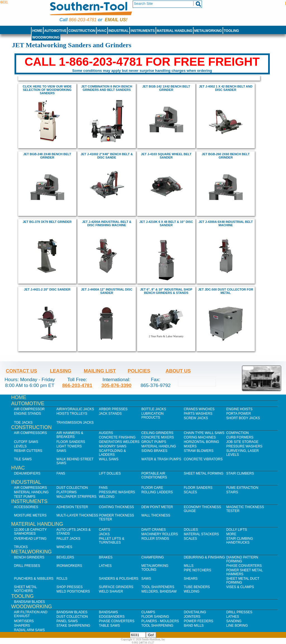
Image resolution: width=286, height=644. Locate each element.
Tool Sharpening (157, 626)
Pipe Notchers (197, 570)
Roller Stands (155, 539)
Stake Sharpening (73, 626)
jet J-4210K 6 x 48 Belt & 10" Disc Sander (166, 223)
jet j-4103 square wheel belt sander (166, 156)
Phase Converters (244, 566)
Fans (61, 473)
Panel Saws (67, 621)
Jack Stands (110, 414)
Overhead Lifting (30, 539)
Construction (82, 31)
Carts (104, 530)
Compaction (237, 433)
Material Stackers (201, 534)
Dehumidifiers (27, 473)
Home (37, 31)
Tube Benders (197, 587)
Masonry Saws (113, 446)
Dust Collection (72, 488)
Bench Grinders (29, 557)
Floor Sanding (155, 617)
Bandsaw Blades (29, 602)
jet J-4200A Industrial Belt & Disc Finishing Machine (107, 223)
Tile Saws (23, 459)
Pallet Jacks (68, 539)
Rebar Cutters (28, 451)
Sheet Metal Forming (204, 473)
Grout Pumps (154, 442)
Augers (106, 433)
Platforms (66, 492)
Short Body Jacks (243, 418)
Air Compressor (29, 409)
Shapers (22, 626)
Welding (107, 497)
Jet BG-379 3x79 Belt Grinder (47, 222)
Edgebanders (112, 617)
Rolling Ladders (157, 492)
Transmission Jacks (75, 423)
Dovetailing (195, 612)
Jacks (104, 534)
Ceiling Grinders (157, 433)
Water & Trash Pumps (161, 459)
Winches (64, 547)
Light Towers (69, 446)
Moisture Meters (30, 515)
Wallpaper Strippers (76, 497)
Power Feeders (198, 621)
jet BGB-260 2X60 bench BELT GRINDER (226, 156)
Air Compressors (30, 433)
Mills (189, 566)
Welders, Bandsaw (159, 591)
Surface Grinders (116, 587)
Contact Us (22, 371)
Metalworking (208, 31)
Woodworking (46, 37)
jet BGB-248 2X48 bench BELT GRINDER (47, 156)
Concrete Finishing (117, 437)
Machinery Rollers (160, 534)
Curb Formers (240, 437)
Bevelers (65, 557)
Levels (20, 446)
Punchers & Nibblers (34, 579)
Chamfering (153, 557)
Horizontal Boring (202, 442)
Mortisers (24, 621)
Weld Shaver (111, 591)
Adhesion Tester (72, 507)
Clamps (148, 612)
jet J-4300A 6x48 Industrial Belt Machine (226, 223)
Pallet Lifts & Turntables (112, 541)
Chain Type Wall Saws (204, 433)
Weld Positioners (73, 591)
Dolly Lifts (237, 530)
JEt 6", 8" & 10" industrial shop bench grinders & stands (166, 291)
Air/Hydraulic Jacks (75, 409)
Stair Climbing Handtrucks (240, 541)
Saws (61, 451)
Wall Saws (109, 459)
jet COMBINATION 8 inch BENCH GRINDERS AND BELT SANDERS (107, 88)
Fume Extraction (242, 488)
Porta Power (239, 414)
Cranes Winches (199, 409)
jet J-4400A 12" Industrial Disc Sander (107, 291)
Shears (191, 579)
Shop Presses (70, 587)
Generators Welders (119, 442)
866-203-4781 (83, 20)
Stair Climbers (240, 473)
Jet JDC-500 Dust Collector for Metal (226, 291)
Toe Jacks (23, 423)
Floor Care (152, 488)
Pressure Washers (244, 446)
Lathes (105, 566)
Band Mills (194, 626)
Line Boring (237, 626)
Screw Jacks (196, 418)
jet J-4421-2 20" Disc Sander (47, 289)
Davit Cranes (154, 530)
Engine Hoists (239, 409)
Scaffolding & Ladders (112, 453)
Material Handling (175, 31)
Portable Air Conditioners (154, 475)
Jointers (192, 617)
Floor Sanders (71, 442)
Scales (190, 492)
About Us (178, 371)
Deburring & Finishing (204, 557)
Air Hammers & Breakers (70, 435)
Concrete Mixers (158, 437)
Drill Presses (27, 566)
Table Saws (109, 626)
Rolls (62, 579)
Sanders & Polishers (119, 579)
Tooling (231, 31)
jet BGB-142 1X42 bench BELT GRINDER (166, 88)
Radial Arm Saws (29, 630)
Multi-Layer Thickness (77, 515)
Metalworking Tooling (155, 568)
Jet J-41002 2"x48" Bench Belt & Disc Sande (107, 156)
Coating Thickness (116, 507)
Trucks (21, 547)
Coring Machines (200, 437)
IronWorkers (69, 566)
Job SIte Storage (242, 442)
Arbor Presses (113, 409)
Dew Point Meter (157, 507)
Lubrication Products (152, 416)
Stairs (232, 492)
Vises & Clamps (240, 587)
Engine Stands (28, 414)
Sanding (234, 621)
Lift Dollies (110, 473)
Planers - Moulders (160, 621)
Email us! (116, 20)
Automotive (55, 31)
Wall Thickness (156, 515)
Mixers (190, 446)
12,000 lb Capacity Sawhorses (30, 532)
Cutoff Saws (26, 442)
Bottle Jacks (154, 409)
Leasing (61, 371)
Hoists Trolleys (72, 414)
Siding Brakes (154, 451)
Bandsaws (108, 612)
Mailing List (100, 371)
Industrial (119, 31)
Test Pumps (25, 497)
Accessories (26, 507)
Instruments (143, 31)
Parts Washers (198, 414)
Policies (139, 371)
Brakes (106, 557)
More (231, 534)
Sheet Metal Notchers (25, 589)
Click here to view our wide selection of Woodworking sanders (47, 90)
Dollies (191, 530)
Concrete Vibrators (203, 459)
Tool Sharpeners (158, 587)
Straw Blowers (199, 451)
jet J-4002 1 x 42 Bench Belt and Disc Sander (226, 88)
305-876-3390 (116, 385)
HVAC (102, 31)
